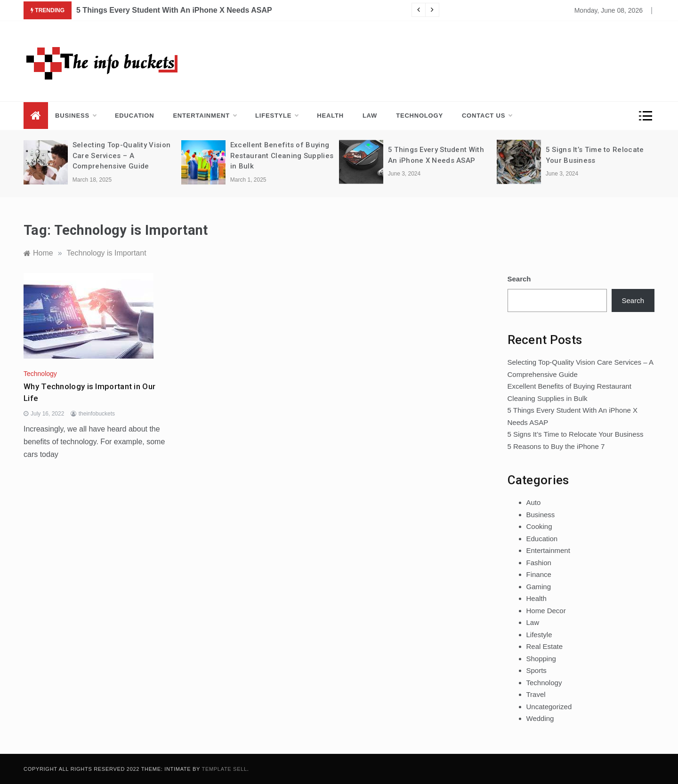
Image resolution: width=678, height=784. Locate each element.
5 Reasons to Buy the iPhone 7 (556, 446)
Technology (420, 116)
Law (370, 116)
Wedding (540, 718)
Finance (539, 574)
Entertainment (205, 116)
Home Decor (546, 611)
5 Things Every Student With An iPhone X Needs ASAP (174, 10)
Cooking (539, 526)
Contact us (487, 116)
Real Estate (545, 646)
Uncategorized (549, 707)
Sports (537, 670)
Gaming (539, 587)
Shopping (541, 659)
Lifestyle (277, 116)
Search (519, 279)
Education (135, 116)
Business (76, 116)
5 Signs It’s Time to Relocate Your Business (576, 434)
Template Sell (225, 769)
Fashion (539, 563)
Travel (536, 694)
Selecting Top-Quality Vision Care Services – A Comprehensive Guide (121, 156)
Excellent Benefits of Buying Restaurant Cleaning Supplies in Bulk (282, 156)
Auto (534, 502)
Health (330, 116)
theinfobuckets (97, 414)
